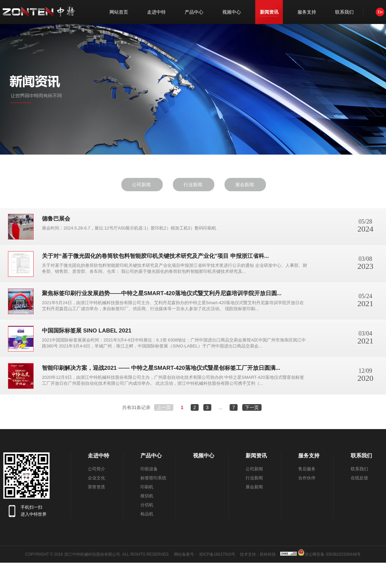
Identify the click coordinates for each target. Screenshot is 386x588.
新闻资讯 (269, 12)
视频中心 (232, 12)
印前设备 (149, 469)
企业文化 (96, 478)
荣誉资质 (96, 487)
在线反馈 (359, 478)
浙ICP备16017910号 (217, 554)
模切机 (147, 496)
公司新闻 (141, 185)
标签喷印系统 (153, 478)
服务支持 (307, 12)
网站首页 (119, 12)
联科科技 (268, 554)
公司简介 (96, 469)
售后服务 (307, 469)
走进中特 (156, 12)
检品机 (147, 514)
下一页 (252, 407)
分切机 (147, 505)
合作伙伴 (307, 478)
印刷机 (147, 487)
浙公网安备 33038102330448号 (329, 552)
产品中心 (194, 12)
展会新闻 (245, 185)
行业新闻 (193, 185)
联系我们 (344, 12)
